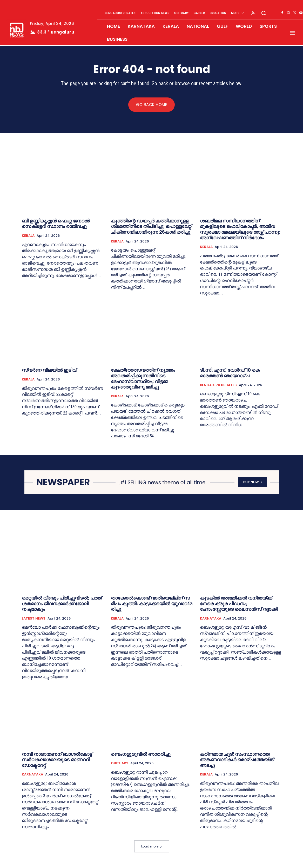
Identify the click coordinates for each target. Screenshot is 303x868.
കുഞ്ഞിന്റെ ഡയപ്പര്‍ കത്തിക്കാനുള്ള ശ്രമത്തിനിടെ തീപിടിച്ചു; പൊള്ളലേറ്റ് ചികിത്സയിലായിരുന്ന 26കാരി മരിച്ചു (151, 226)
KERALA (28, 236)
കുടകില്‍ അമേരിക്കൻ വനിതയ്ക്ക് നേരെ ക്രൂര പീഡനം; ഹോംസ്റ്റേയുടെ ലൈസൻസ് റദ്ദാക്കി (239, 604)
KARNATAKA (211, 619)
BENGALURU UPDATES (218, 385)
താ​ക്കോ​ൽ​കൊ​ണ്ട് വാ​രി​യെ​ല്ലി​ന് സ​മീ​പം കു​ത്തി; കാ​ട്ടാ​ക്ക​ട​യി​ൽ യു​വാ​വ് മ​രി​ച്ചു (151, 604)
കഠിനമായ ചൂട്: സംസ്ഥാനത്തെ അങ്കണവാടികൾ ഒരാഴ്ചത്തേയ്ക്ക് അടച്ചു (237, 760)
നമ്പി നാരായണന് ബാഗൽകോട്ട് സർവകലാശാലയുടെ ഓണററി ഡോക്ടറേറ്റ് (57, 760)
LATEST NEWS (34, 619)
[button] (264, 13)
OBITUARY (120, 764)
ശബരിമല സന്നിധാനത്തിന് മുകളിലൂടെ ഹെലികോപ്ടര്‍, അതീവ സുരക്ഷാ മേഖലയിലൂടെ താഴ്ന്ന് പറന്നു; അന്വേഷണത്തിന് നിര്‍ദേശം (240, 229)
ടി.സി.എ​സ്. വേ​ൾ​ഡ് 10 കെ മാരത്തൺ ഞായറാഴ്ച (230, 373)
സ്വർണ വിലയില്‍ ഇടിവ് (49, 370)
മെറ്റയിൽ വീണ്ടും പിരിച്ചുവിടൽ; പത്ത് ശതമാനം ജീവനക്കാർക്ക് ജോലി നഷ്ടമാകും (62, 604)
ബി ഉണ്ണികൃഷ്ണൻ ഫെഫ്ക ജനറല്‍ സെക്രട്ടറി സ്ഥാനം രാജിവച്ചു (56, 224)
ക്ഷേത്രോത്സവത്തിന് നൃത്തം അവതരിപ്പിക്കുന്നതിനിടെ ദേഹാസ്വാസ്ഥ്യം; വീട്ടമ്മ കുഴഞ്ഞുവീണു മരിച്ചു (143, 379)
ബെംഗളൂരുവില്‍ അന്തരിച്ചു (141, 754)
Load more (152, 846)
